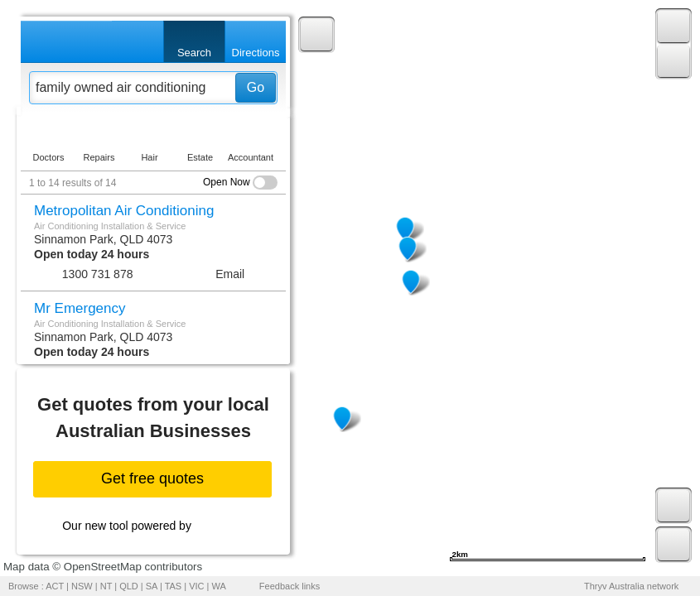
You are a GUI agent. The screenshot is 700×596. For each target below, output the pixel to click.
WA (219, 586)
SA (152, 586)
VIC (196, 586)
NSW (82, 586)
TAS (174, 586)
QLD (129, 586)
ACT (55, 586)
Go (256, 87)
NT (106, 586)
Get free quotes (152, 478)
